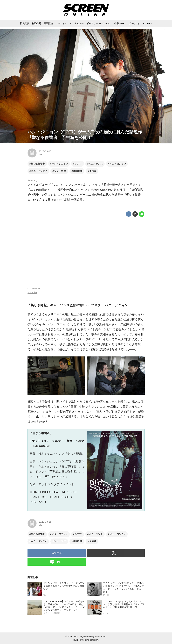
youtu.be (32, 292)
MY (40, 154)
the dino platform (90, 640)
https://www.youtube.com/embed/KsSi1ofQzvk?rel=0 (86, 252)
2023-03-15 (45, 151)
